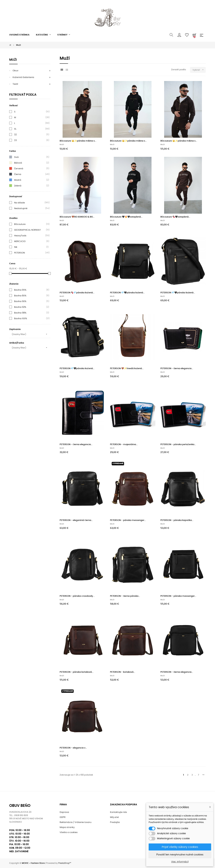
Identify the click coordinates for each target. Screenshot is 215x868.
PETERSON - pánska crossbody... (77, 596)
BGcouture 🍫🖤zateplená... (175, 217)
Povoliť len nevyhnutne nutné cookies (180, 855)
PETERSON (19, 253)
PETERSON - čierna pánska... (125, 596)
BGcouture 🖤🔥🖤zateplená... (126, 217)
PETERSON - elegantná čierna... (76, 520)
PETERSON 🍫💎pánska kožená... (77, 293)
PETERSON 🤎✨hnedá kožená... (127, 369)
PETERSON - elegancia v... (73, 748)
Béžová (18, 163)
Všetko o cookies (69, 832)
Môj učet (114, 817)
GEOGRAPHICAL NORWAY (27, 230)
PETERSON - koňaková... (123, 672)
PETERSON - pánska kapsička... (177, 520)
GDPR (63, 817)
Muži (13, 60)
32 (15, 135)
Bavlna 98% (20, 313)
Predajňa (115, 822)
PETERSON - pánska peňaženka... (178, 445)
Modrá (18, 180)
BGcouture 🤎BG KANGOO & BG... (77, 217)
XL (15, 129)
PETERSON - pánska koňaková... (77, 672)
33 (15, 140)
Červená (19, 169)
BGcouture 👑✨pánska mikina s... (78, 141)
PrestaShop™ (65, 863)
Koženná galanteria (23, 77)
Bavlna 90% (20, 301)
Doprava (64, 812)
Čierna (18, 174)
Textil (15, 84)
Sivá (16, 157)
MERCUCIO (20, 241)
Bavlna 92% (20, 307)
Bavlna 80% (20, 296)
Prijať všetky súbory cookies (180, 847)
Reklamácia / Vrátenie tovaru (76, 822)
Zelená (18, 186)
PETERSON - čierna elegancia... (177, 369)
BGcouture (20, 224)
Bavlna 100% (21, 319)
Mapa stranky (67, 827)
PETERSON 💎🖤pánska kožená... (127, 293)
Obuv (15, 71)
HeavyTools (20, 236)
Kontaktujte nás (119, 812)
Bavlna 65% (20, 290)
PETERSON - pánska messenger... (128, 520)
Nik (16, 247)
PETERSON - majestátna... (124, 445)
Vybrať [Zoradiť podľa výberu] (199, 70)
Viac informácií (180, 862)
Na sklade (19, 203)
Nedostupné (21, 208)
